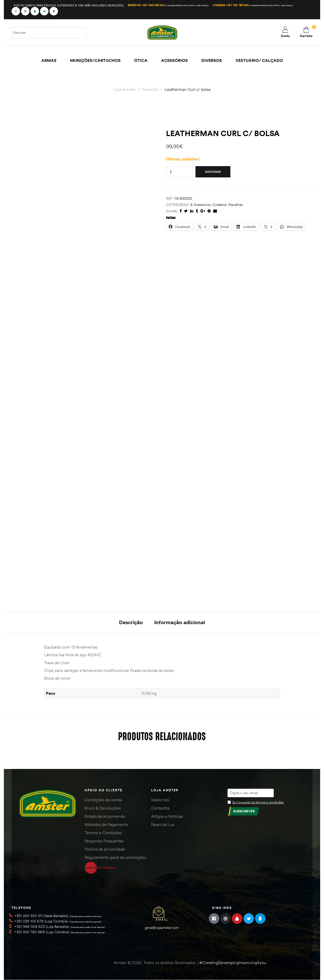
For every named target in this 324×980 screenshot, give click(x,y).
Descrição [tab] (131, 622)
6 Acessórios (200, 205)
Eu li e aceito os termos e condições (258, 802)
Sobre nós (160, 800)
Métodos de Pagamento (106, 824)
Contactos (160, 808)
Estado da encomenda (105, 816)
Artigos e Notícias (167, 816)
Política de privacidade (105, 849)
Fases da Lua (163, 824)
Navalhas (235, 205)
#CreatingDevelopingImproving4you (233, 963)
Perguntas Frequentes (104, 841)
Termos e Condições (103, 833)
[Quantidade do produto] (171, 172)
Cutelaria (219, 205)
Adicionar (213, 172)
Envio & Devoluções (103, 808)
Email (162, 920)
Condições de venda (103, 800)
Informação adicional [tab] (180, 622)
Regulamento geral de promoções (115, 857)
